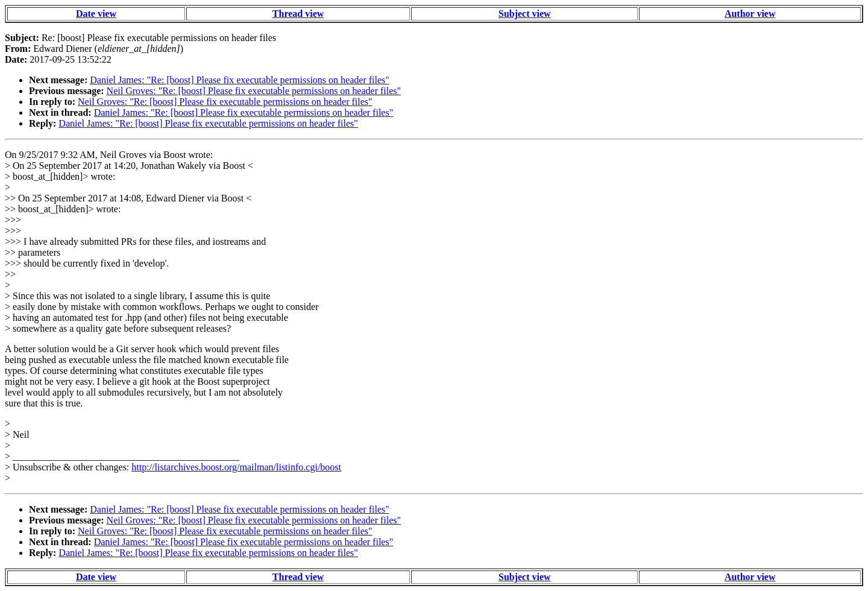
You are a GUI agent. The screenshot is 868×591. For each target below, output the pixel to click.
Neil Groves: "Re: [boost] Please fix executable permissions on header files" (254, 91)
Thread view (298, 14)
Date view (96, 14)
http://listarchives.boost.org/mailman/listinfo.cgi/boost (236, 467)
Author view (750, 14)
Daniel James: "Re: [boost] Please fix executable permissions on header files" (239, 80)
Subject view (525, 14)
